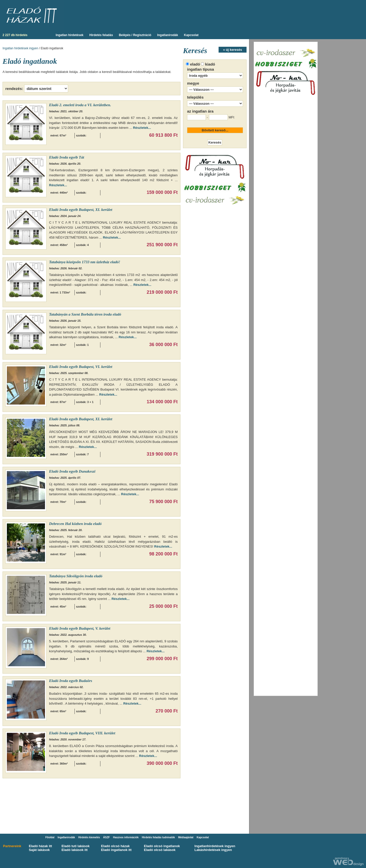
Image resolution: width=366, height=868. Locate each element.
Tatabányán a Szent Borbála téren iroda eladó (85, 314)
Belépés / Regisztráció (135, 35)
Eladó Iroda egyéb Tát (67, 157)
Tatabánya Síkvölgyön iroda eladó (76, 576)
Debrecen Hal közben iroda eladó (75, 524)
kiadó (210, 64)
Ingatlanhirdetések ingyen (215, 846)
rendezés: (14, 89)
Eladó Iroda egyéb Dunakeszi (72, 471)
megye (193, 83)
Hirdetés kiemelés (89, 837)
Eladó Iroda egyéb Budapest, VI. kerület (81, 367)
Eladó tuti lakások (76, 846)
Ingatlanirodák (167, 35)
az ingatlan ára (200, 111)
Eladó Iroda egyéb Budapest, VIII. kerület (82, 733)
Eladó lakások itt (75, 850)
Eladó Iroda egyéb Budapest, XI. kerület (81, 210)
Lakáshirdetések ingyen (213, 850)
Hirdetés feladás (101, 35)
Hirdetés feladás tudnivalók (158, 837)
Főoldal (50, 837)
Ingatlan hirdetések (70, 35)
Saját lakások (39, 850)
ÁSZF (106, 837)
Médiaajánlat (186, 837)
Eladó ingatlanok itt (116, 850)
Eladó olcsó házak (116, 846)
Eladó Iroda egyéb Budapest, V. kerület (80, 628)
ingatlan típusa (201, 69)
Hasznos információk (126, 837)
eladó (195, 64)
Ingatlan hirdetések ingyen (20, 48)
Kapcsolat (191, 35)
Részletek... (142, 128)
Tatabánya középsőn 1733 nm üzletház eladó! (85, 262)
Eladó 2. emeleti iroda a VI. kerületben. (80, 105)
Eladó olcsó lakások (160, 850)
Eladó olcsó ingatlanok (162, 846)
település (195, 97)
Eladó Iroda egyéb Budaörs (71, 681)
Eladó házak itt (40, 846)
